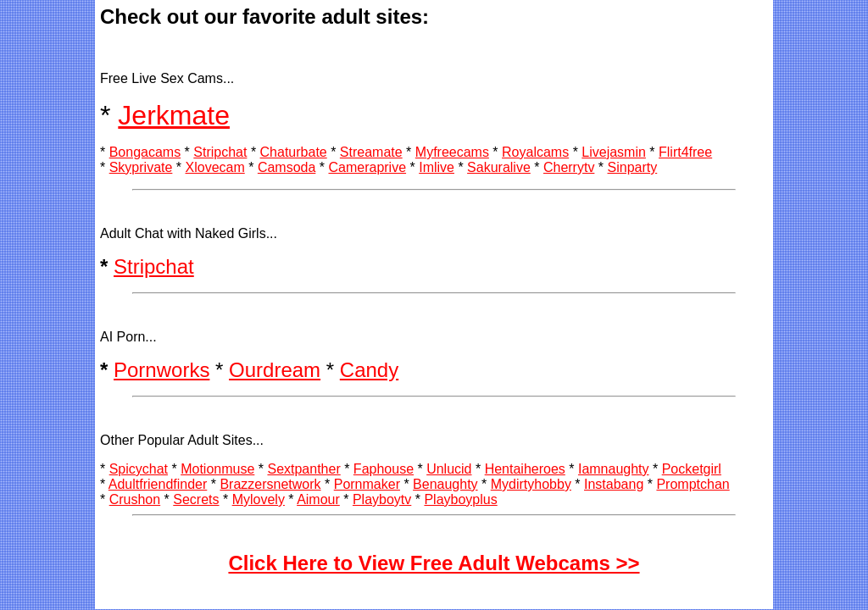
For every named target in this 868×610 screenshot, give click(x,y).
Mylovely (259, 499)
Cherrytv (569, 167)
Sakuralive (499, 167)
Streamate (371, 152)
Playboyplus (460, 499)
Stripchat (220, 152)
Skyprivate (141, 167)
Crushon (135, 499)
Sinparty (633, 167)
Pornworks (161, 370)
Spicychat (139, 469)
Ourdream (275, 370)
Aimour (318, 499)
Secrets (196, 499)
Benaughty (445, 484)
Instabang (614, 484)
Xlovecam (215, 167)
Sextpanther (303, 469)
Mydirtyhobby (531, 484)
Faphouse (384, 469)
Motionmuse (217, 469)
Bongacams (145, 152)
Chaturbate (294, 152)
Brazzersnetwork (270, 484)
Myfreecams (452, 152)
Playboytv (382, 499)
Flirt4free (685, 152)
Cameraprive (367, 167)
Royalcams (535, 152)
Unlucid (449, 469)
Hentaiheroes (525, 469)
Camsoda (287, 167)
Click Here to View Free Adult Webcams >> (434, 563)
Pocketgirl (692, 469)
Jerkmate (174, 115)
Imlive (437, 167)
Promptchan (693, 484)
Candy (369, 370)
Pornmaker (367, 484)
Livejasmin (614, 152)
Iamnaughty (614, 469)
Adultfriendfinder (158, 484)
